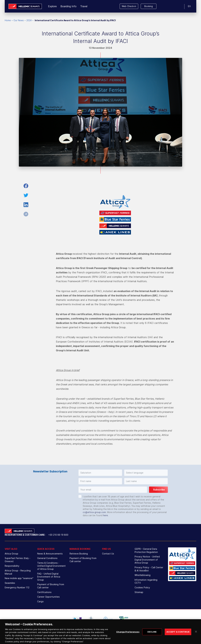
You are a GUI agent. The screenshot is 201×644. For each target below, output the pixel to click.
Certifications (44, 592)
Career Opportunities (48, 597)
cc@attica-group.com (94, 512)
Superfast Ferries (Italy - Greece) (18, 560)
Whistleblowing (143, 575)
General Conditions (47, 558)
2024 (29, 20)
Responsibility (12, 566)
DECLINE (152, 634)
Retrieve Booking (79, 554)
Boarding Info (68, 6)
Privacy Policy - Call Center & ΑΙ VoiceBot (149, 569)
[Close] (196, 634)
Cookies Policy (142, 587)
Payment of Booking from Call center (51, 586)
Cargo (40, 601)
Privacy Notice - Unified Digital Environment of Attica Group (147, 560)
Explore (52, 6)
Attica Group (11, 554)
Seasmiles (10, 583)
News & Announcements (50, 554)
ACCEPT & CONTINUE (178, 634)
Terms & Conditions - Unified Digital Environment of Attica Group (51, 566)
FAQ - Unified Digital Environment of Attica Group (49, 577)
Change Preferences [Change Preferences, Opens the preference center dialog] (128, 634)
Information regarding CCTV (146, 581)
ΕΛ (189, 6)
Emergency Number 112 (17, 587)
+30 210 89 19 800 (58, 535)
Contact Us (108, 554)
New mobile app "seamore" (19, 578)
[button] (100, 473)
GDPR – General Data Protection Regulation (146, 550)
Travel (84, 6)
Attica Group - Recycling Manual (18, 572)
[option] (77, 619)
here (105, 515)
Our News (19, 20)
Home (8, 20)
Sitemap (139, 592)
